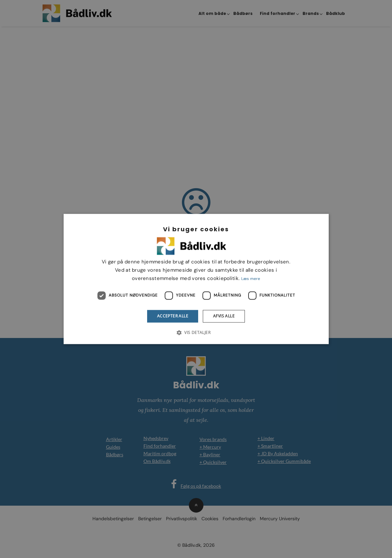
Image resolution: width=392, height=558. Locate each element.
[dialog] (196, 279)
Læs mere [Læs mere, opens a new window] (251, 279)
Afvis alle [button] (224, 316)
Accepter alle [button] (173, 316)
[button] (196, 333)
